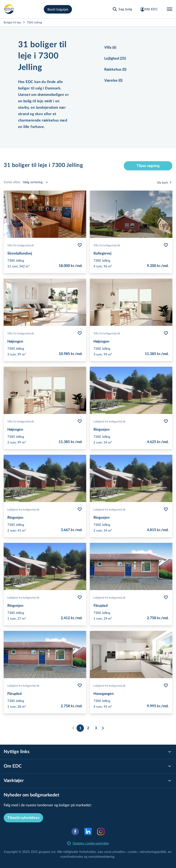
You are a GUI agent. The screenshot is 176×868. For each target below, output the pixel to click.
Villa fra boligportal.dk (21, 245)
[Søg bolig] (122, 9)
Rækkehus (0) (115, 69)
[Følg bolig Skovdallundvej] (80, 245)
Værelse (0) (113, 80)
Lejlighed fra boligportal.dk (110, 421)
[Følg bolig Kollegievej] (166, 245)
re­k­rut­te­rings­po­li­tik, (154, 852)
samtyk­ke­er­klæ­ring (101, 856)
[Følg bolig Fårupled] (166, 597)
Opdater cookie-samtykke (88, 843)
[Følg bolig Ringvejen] (166, 421)
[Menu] (170, 9)
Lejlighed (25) (115, 58)
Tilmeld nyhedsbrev (23, 818)
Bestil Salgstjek (58, 9)
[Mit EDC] (149, 9)
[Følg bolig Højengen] (80, 333)
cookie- (133, 852)
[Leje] (9, 9)
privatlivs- (119, 852)
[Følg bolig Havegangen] (166, 685)
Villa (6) (110, 47)
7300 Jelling (34, 22)
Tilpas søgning (148, 166)
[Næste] (103, 728)
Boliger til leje (12, 22)
